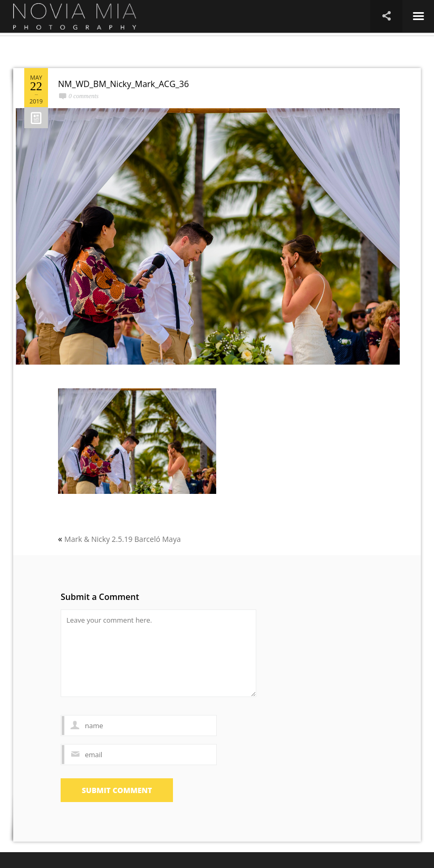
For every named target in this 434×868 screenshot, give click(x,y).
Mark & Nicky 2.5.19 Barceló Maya (123, 539)
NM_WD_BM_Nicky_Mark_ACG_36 (123, 84)
